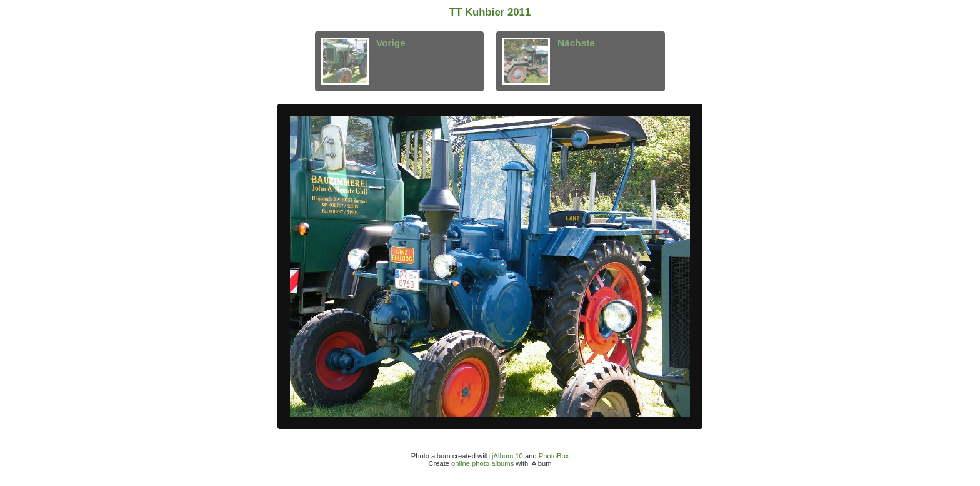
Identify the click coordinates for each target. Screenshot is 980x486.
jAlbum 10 (507, 456)
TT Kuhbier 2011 (490, 12)
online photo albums (482, 463)
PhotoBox (554, 456)
